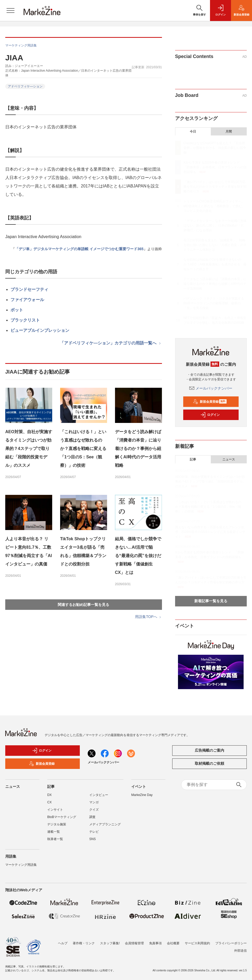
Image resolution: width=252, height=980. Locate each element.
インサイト (55, 810)
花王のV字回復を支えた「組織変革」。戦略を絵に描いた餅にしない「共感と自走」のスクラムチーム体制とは (215, 245)
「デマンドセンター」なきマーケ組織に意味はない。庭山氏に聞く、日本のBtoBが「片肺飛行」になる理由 (215, 226)
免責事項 (155, 941)
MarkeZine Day (142, 795)
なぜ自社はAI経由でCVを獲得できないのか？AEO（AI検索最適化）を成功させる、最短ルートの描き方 (215, 264)
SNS (93, 839)
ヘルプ (63, 941)
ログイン (210, 415)
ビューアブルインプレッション (40, 330)
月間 (229, 132)
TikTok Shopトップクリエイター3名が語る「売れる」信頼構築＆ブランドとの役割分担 (83, 551)
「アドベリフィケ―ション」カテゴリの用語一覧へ (111, 343)
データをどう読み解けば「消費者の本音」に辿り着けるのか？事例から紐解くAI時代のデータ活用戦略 (138, 449)
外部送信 (240, 948)
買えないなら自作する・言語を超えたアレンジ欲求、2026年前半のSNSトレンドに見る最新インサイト (210, 532)
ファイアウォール (27, 300)
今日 (193, 132)
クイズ (94, 810)
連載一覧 (54, 832)
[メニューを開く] (10, 11)
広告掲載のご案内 (209, 750)
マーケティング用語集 (21, 45)
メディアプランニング (105, 824)
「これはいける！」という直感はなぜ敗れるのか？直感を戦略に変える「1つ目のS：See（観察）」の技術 (83, 449)
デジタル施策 (57, 824)
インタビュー (99, 795)
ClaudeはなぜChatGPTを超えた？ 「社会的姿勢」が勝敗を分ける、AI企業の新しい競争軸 (215, 148)
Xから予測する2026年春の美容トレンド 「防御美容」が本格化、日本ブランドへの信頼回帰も (215, 167)
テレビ (94, 832)
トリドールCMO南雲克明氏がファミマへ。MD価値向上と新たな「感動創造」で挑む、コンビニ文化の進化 (214, 206)
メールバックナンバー (211, 388)
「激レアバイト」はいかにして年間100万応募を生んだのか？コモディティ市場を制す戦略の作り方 (215, 187)
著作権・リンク (84, 941)
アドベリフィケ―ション (25, 86)
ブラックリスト (25, 320)
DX (49, 795)
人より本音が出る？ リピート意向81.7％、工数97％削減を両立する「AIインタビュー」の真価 (29, 551)
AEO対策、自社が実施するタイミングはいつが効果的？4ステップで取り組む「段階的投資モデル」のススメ (29, 449)
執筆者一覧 (55, 839)
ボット (17, 310)
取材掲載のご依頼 (209, 763)
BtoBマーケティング (62, 817)
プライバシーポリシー (231, 941)
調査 (92, 817)
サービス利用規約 (197, 941)
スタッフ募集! (110, 941)
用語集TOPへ (148, 617)
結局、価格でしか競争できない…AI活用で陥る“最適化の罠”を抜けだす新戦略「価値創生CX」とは (138, 556)
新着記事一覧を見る (211, 601)
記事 (193, 459)
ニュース (229, 459)
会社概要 (173, 941)
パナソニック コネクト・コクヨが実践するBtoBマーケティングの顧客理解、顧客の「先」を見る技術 (214, 303)
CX (49, 802)
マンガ (94, 802)
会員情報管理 (134, 941)
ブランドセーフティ (29, 289)
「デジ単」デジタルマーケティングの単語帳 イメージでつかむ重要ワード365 (79, 249)
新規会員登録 (210, 402)
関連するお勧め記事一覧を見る (83, 605)
